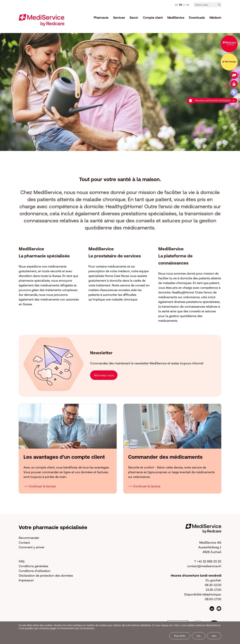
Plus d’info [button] (180, 636)
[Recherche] (219, 5)
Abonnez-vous (104, 375)
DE (176, 5)
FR (181, 5)
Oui (199, 636)
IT (184, 5)
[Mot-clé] (208, 5)
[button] (153, 375)
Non (214, 636)
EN (188, 5)
